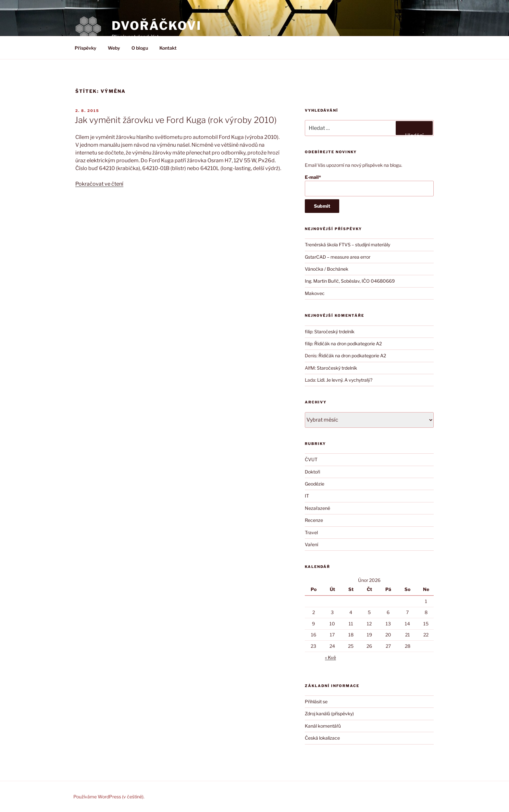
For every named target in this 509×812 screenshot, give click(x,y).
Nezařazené (317, 508)
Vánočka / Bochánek (327, 269)
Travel (311, 532)
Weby (114, 48)
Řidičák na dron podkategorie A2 (348, 344)
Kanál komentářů (323, 726)
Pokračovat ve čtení (99, 184)
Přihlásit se (316, 701)
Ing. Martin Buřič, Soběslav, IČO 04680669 (350, 281)
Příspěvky (86, 48)
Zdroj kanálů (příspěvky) (329, 714)
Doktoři (312, 472)
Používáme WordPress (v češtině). (109, 797)
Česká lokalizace (322, 738)
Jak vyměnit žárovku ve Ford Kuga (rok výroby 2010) (176, 120)
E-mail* (369, 185)
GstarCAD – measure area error (338, 257)
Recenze (314, 520)
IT (307, 496)
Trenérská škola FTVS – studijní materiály (348, 245)
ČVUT (311, 459)
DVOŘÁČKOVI (157, 26)
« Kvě (330, 657)
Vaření (311, 544)
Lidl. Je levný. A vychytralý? (345, 380)
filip (309, 332)
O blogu (140, 48)
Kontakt (168, 48)
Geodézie (315, 484)
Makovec (315, 293)
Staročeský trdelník (334, 332)
